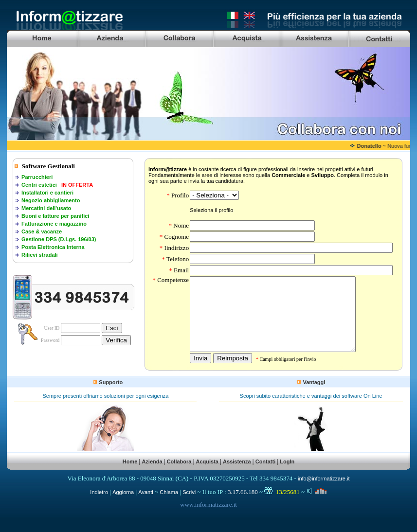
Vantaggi (314, 397)
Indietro (99, 507)
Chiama (169, 507)
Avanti (145, 507)
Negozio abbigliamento (51, 200)
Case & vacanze (42, 231)
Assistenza (237, 476)
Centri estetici (39, 185)
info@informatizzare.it (324, 493)
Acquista (207, 476)
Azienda (152, 476)
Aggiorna (123, 507)
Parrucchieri (37, 177)
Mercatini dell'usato (46, 208)
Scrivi (189, 507)
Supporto (111, 397)
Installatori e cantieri (47, 193)
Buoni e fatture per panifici (55, 216)
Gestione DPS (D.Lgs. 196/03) (59, 239)
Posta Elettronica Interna (53, 247)
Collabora (179, 476)
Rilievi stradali (40, 255)
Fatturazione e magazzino (54, 224)
